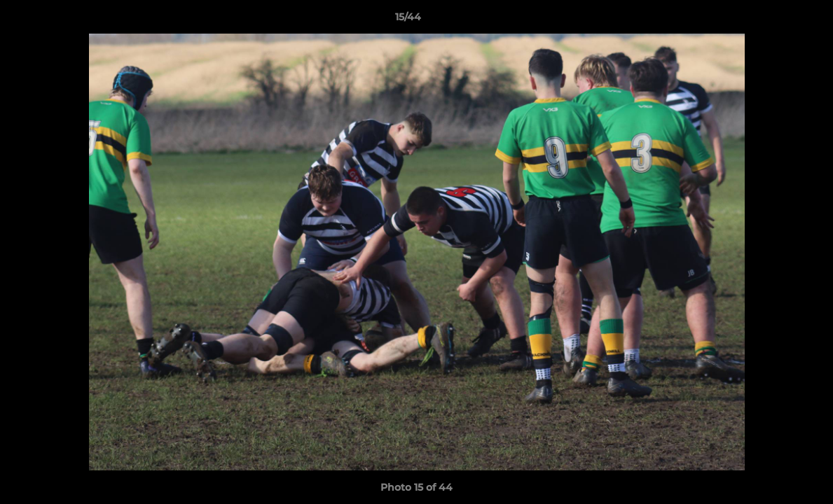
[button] (774, 20)
